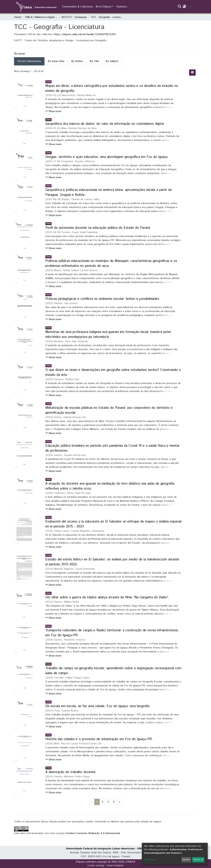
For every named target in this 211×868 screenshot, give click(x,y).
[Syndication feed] (192, 73)
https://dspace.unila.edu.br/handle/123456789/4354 (85, 34)
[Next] (119, 802)
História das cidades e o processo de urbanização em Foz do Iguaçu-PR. (99, 739)
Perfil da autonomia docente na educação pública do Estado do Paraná (98, 228)
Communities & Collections (77, 7)
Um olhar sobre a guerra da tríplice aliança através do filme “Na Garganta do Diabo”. (107, 597)
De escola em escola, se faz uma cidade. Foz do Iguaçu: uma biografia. (98, 706)
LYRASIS (130, 862)
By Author (77, 61)
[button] (184, 7)
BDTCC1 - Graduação (74, 17)
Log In (191, 7)
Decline (186, 860)
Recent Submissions (29, 61)
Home (18, 17)
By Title (94, 61)
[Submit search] (180, 7)
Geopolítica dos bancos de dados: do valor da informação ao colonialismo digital (105, 124)
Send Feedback (115, 866)
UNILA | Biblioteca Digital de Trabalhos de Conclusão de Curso (41, 17)
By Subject (112, 61)
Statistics (122, 7)
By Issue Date (56, 61)
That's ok (198, 860)
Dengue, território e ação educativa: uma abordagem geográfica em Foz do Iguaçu (106, 157)
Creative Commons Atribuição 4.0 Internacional (92, 833)
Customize (150, 860)
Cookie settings (96, 866)
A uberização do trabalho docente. (71, 772)
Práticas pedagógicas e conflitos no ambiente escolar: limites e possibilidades (102, 299)
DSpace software (86, 862)
